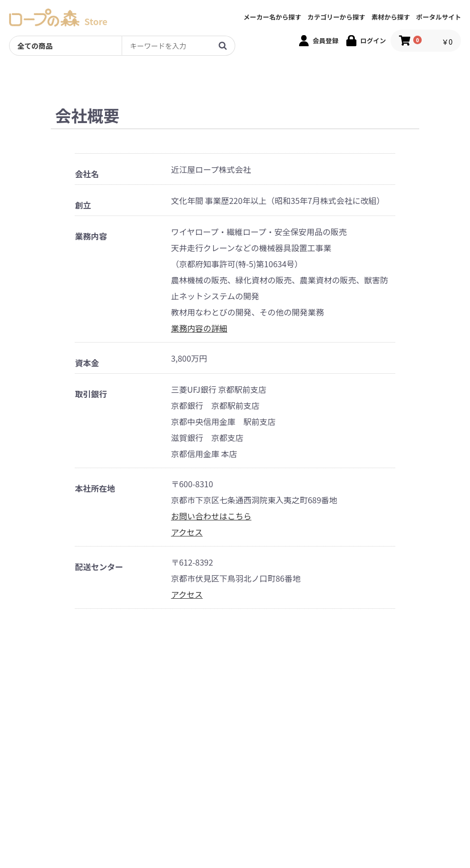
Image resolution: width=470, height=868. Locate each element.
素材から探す (391, 17)
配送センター (99, 567)
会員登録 (325, 40)
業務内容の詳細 (199, 328)
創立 (83, 205)
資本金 (87, 363)
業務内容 (91, 236)
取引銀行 (91, 394)
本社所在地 (95, 489)
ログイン (373, 40)
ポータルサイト (439, 17)
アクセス (187, 532)
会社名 (87, 174)
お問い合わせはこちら (211, 516)
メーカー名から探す (272, 17)
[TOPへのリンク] (44, 18)
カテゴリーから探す (337, 17)
